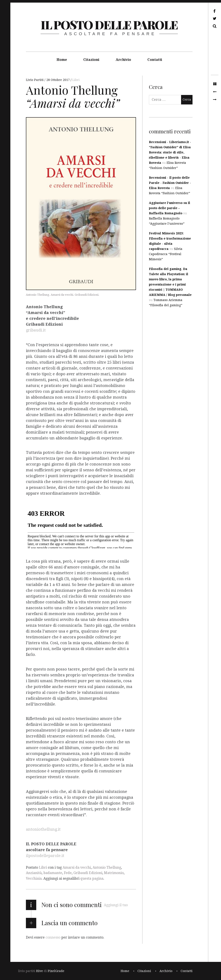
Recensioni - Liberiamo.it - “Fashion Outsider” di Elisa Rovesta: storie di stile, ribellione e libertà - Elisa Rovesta (170, 152)
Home (62, 60)
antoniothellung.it (43, 829)
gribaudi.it (36, 330)
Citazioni (91, 60)
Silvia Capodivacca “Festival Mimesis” (166, 254)
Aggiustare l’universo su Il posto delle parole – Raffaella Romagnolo (170, 208)
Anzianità (34, 873)
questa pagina (92, 878)
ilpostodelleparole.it (45, 856)
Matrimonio (114, 873)
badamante (53, 873)
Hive (39, 971)
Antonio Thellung (107, 867)
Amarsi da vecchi (77, 867)
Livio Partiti (35, 80)
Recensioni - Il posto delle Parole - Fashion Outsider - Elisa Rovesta (170, 183)
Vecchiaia (34, 878)
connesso (53, 937)
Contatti (155, 60)
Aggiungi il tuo (116, 905)
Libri (76, 80)
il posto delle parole (109, 25)
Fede (68, 873)
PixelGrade (56, 971)
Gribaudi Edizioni (88, 873)
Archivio (123, 60)
